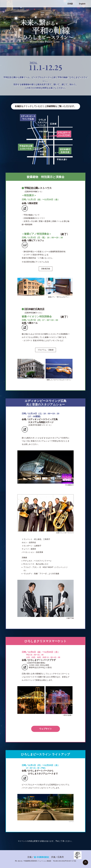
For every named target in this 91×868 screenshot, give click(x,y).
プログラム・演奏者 (46, 350)
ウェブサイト (46, 729)
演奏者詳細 (46, 269)
